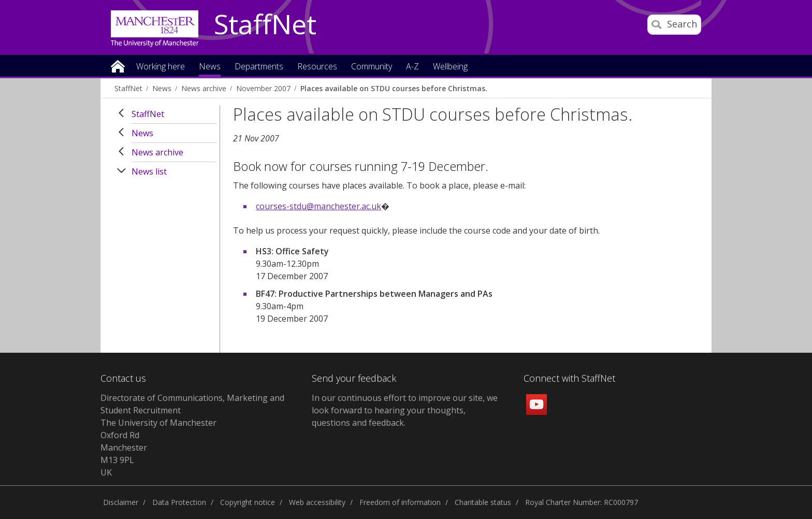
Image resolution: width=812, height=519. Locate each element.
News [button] (210, 67)
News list (149, 171)
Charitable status (483, 502)
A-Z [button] (412, 67)
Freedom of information (400, 502)
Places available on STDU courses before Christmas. (394, 88)
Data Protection (179, 502)
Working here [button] (161, 67)
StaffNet (265, 25)
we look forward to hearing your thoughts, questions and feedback (405, 410)
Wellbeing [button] (450, 67)
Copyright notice (248, 502)
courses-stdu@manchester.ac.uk (318, 206)
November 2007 (263, 88)
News (162, 88)
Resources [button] (317, 67)
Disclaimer (121, 502)
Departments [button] (259, 67)
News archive (204, 88)
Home (118, 66)
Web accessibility (317, 502)
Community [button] (372, 67)
